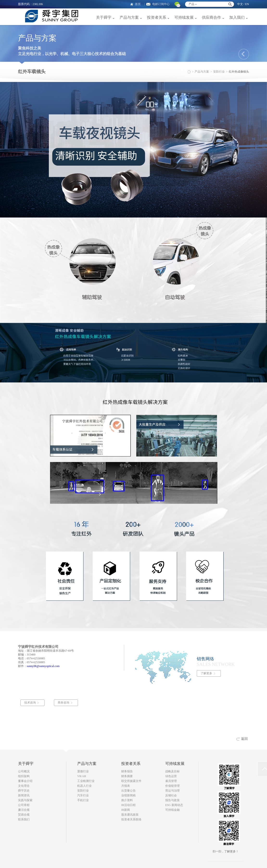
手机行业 (83, 800)
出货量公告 (128, 791)
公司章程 (24, 805)
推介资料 (127, 800)
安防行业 (219, 72)
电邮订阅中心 (161, 4)
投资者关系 (157, 17)
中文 (240, 4)
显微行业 (83, 771)
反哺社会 (171, 795)
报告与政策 (172, 800)
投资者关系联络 (131, 819)
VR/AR (82, 776)
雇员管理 (171, 781)
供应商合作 (211, 17)
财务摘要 (127, 776)
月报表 (126, 786)
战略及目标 (172, 771)
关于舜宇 (104, 17)
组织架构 (24, 776)
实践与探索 (25, 800)
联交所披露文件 (131, 781)
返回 (244, 739)
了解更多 (206, 673)
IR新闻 (126, 810)
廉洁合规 (24, 810)
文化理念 (24, 786)
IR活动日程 (128, 805)
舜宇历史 (24, 791)
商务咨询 (64, 703)
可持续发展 (184, 17)
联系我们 (24, 819)
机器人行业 (84, 786)
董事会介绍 (25, 781)
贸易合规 (24, 815)
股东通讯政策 (130, 815)
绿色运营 (171, 776)
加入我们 (237, 17)
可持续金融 (172, 810)
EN (247, 4)
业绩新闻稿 (128, 795)
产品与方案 (129, 17)
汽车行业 (83, 795)
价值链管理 (172, 786)
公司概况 (24, 771)
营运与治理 (172, 791)
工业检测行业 (86, 781)
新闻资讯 (24, 795)
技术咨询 (31, 703)
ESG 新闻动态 (174, 805)
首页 (138, 4)
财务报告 (127, 771)
